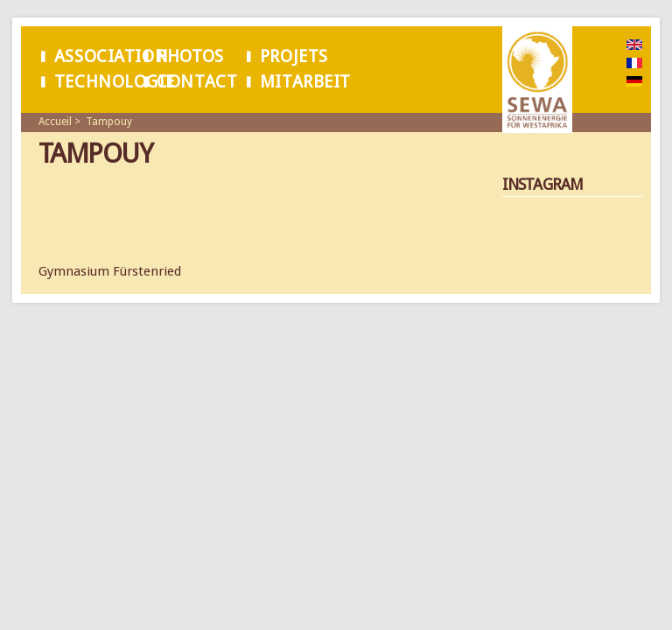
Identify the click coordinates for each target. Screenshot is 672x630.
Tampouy (109, 122)
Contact (197, 82)
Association (111, 56)
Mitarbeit (305, 82)
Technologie (114, 82)
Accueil (55, 122)
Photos (190, 56)
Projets (294, 56)
